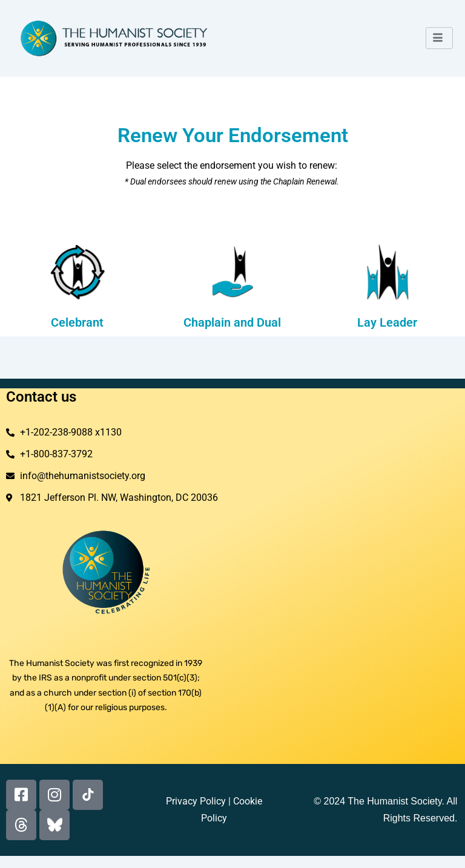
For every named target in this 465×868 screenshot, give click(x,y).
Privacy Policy (196, 801)
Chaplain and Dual (232, 322)
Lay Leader (387, 322)
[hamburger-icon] (439, 38)
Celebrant (77, 322)
